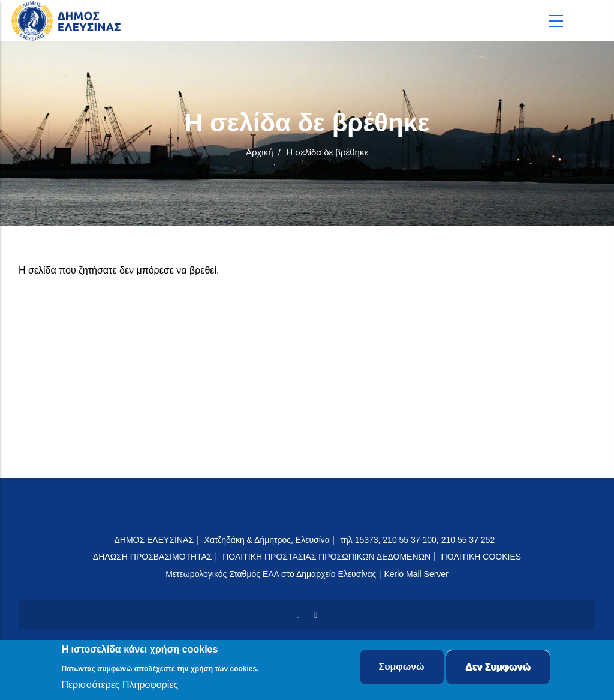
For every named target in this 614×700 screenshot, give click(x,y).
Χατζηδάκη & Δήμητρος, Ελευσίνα (267, 540)
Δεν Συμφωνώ (498, 667)
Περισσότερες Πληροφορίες (120, 685)
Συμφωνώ (402, 667)
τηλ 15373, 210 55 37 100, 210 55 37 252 (419, 540)
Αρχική (260, 152)
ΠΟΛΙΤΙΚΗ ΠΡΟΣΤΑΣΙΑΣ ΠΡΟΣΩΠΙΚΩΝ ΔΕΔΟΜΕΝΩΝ (326, 557)
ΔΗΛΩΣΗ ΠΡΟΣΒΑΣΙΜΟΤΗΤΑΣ (153, 557)
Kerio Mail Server (416, 574)
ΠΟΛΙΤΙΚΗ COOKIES (481, 557)
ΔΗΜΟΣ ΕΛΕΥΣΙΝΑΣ (154, 540)
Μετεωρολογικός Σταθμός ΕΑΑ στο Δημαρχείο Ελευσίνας (271, 574)
